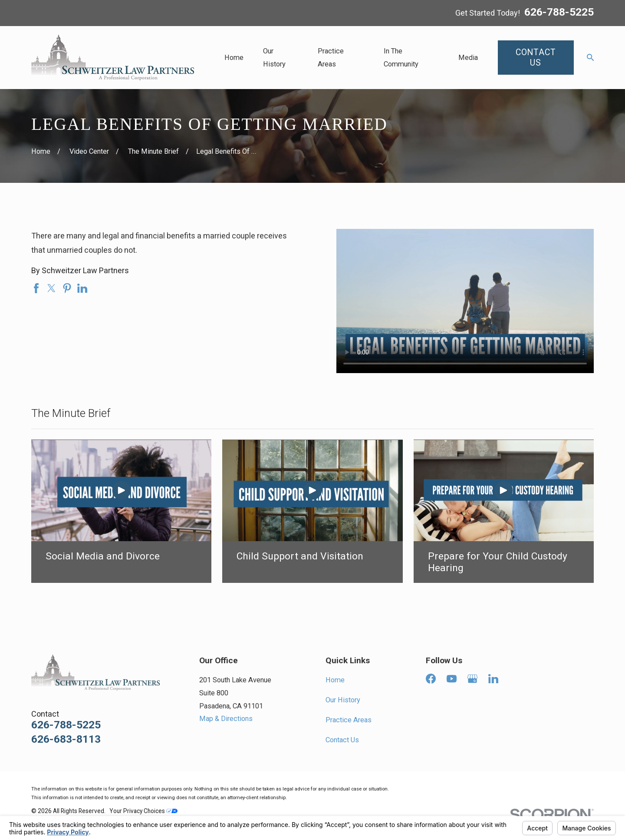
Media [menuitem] (468, 58)
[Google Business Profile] (472, 679)
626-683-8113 (66, 739)
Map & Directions (226, 719)
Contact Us (342, 740)
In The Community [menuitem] (401, 58)
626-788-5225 (559, 13)
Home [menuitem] (234, 58)
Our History (343, 700)
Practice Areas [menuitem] (331, 58)
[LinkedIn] (493, 679)
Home (335, 680)
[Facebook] (431, 679)
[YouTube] (452, 679)
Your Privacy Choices (143, 811)
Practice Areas (349, 720)
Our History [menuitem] (274, 58)
